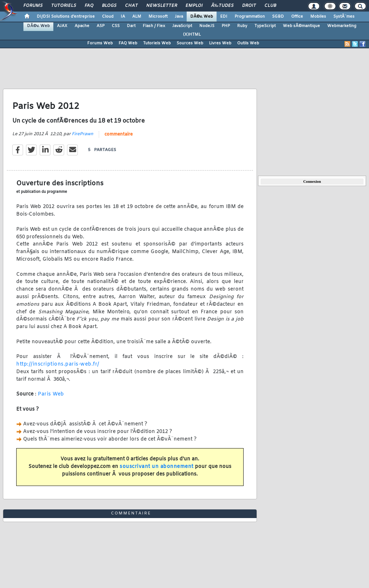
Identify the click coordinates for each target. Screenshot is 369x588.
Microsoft (158, 17)
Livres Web (220, 43)
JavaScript (182, 26)
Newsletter (162, 6)
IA (123, 17)
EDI (224, 17)
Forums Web (100, 43)
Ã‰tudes (222, 6)
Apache (82, 26)
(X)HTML (192, 35)
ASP (101, 26)
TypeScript (265, 26)
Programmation (250, 17)
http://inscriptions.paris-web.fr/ (58, 364)
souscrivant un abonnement (157, 467)
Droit (249, 6)
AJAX (62, 26)
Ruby (242, 26)
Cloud (108, 17)
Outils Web (248, 43)
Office (297, 17)
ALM (137, 17)
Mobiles (318, 17)
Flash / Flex (154, 26)
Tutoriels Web (157, 43)
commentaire (119, 134)
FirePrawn (83, 134)
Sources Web (190, 43)
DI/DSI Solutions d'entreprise (66, 17)
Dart (131, 26)
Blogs (109, 6)
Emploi (194, 6)
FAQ (89, 6)
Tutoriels (64, 6)
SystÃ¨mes (344, 17)
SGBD (278, 17)
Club (270, 6)
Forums (33, 6)
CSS (116, 26)
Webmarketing (342, 26)
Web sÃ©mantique (301, 26)
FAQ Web (128, 43)
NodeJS (207, 26)
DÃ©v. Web (202, 17)
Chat (131, 6)
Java (179, 17)
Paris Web (51, 394)
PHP (226, 26)
